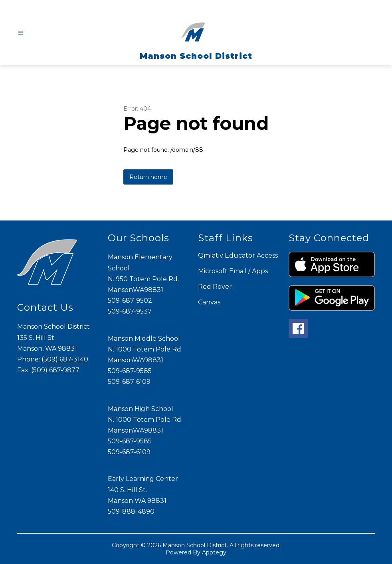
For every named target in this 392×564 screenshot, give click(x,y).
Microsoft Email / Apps (233, 271)
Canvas (209, 302)
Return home (148, 177)
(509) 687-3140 (65, 359)
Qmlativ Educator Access (238, 255)
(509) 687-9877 (55, 370)
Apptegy (214, 552)
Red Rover (215, 287)
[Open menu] (21, 33)
